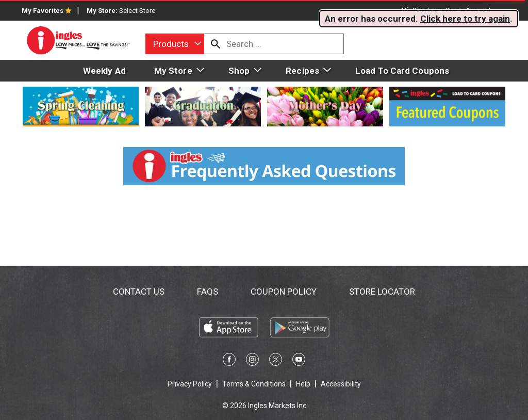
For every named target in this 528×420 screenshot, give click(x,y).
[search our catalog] (216, 44)
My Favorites (47, 11)
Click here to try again (465, 19)
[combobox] (175, 44)
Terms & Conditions (254, 384)
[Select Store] (138, 11)
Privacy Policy (190, 384)
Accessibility (341, 384)
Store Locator (382, 292)
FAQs (208, 292)
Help (303, 384)
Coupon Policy (284, 292)
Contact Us (139, 292)
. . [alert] (419, 19)
